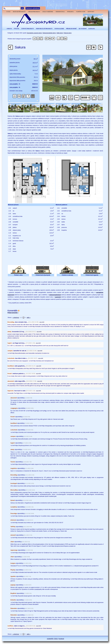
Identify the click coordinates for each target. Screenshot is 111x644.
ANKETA (9, 29)
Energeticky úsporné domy (34, 33)
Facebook (61, 639)
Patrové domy (68, 33)
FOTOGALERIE (59, 29)
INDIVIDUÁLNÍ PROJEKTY (44, 29)
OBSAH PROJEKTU (34, 12)
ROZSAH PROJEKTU (19, 12)
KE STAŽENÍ (83, 29)
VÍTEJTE (16, 29)
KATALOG (92, 29)
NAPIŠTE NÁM (81, 12)
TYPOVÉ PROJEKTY (28, 29)
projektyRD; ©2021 (52, 639)
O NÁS (8, 12)
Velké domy (60, 33)
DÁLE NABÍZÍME (48, 12)
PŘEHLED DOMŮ (71, 29)
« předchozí (16, 318)
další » (29, 318)
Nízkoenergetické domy (49, 33)
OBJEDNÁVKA (60, 12)
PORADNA (70, 12)
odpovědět (42, 322)
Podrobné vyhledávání (33, 8)
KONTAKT (91, 12)
